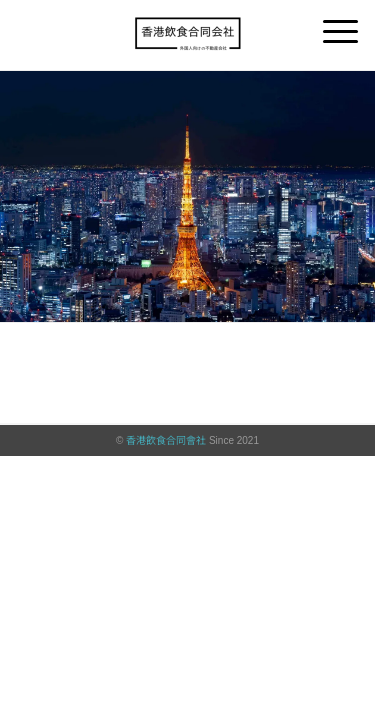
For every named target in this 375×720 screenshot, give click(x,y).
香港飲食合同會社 (166, 440)
